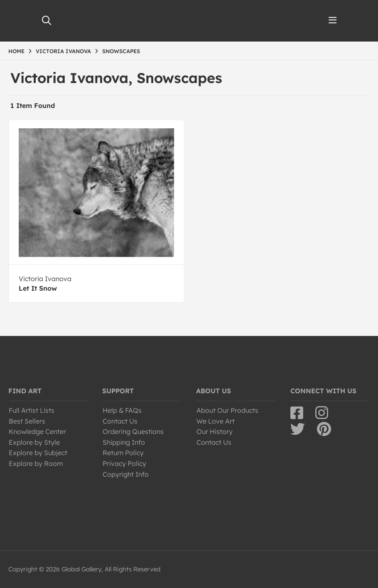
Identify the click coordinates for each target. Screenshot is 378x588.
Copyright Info (126, 474)
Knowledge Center (37, 431)
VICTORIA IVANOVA (63, 51)
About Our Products (227, 410)
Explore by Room (36, 463)
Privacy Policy (124, 463)
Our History (215, 431)
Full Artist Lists (32, 410)
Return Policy (123, 453)
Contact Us (120, 421)
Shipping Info (124, 442)
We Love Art (216, 421)
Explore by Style (34, 442)
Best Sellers (27, 421)
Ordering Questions (133, 431)
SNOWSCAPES (121, 51)
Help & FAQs (122, 410)
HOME (16, 51)
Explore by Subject (38, 453)
